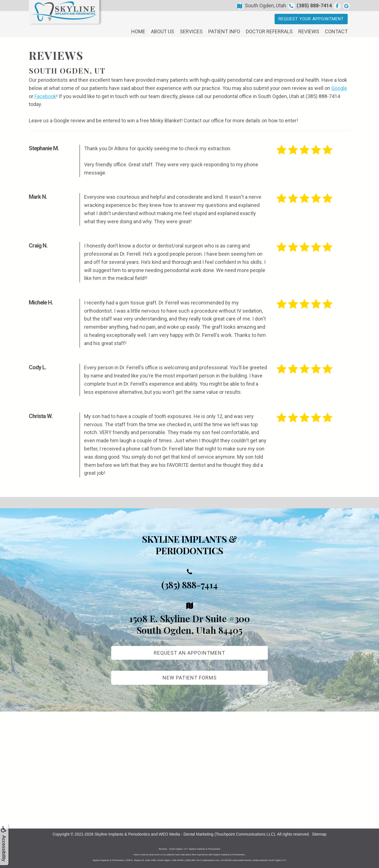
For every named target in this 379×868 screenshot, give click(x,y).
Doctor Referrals (269, 31)
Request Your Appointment (311, 19)
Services (191, 31)
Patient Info (224, 31)
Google (339, 88)
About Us (163, 31)
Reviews (309, 31)
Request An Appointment (189, 658)
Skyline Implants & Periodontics (122, 834)
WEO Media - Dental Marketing (186, 834)
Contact (336, 31)
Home (138, 31)
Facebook (45, 96)
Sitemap (319, 834)
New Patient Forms (190, 683)
